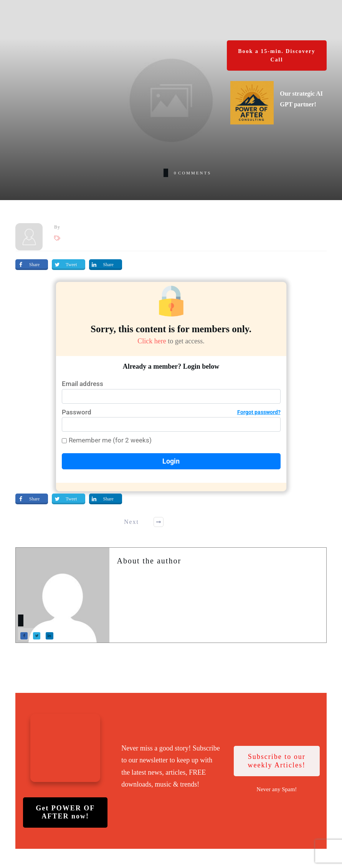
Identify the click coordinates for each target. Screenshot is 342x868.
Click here (149, 341)
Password (171, 412)
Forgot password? (259, 412)
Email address (83, 384)
